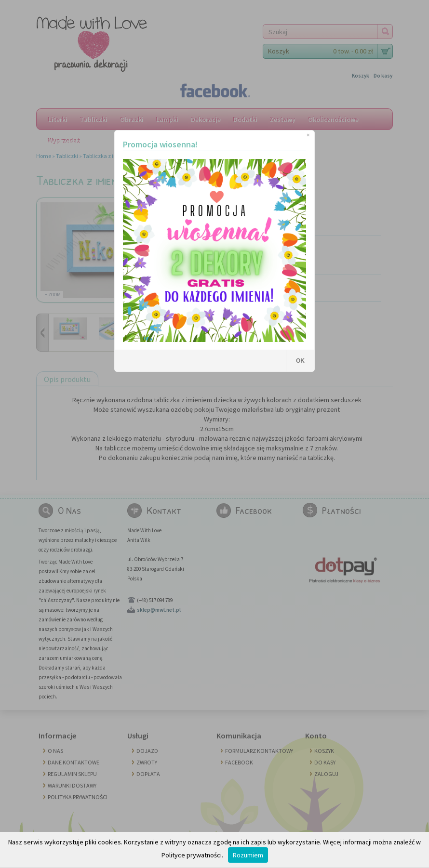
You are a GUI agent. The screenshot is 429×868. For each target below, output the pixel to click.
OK (300, 361)
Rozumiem (248, 855)
